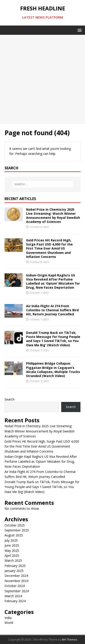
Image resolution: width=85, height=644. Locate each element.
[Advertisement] (42, 79)
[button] (79, 30)
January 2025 (14, 571)
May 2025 (12, 551)
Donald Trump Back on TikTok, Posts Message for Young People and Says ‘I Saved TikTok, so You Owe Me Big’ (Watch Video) (53, 339)
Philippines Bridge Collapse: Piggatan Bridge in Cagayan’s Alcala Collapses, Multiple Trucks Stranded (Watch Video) (53, 370)
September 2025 (17, 530)
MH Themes (69, 640)
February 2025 (15, 566)
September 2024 (17, 591)
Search (10, 399)
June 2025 (12, 545)
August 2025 (14, 535)
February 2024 (15, 601)
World (9, 623)
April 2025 (12, 556)
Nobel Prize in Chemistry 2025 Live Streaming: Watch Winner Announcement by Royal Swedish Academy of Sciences (53, 216)
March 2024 (13, 596)
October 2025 (15, 525)
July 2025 (11, 540)
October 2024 (15, 586)
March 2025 (13, 560)
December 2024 (16, 576)
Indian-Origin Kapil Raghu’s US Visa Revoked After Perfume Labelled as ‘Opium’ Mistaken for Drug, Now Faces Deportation (53, 281)
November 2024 (16, 581)
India (8, 618)
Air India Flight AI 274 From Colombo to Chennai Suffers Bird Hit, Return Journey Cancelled (52, 310)
